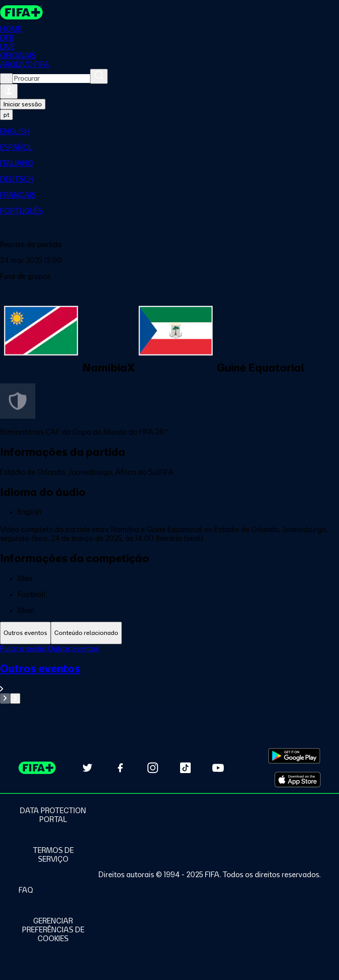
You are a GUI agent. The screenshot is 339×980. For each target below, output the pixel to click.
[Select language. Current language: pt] (6, 115)
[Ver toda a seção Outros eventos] (169, 678)
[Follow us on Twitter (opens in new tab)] (87, 768)
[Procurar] (99, 76)
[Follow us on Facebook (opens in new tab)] (120, 768)
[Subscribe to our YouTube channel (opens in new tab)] (218, 768)
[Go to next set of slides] (15, 698)
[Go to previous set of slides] (5, 698)
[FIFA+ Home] (21, 12)
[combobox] (51, 79)
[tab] (25, 633)
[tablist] (169, 633)
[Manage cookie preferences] (53, 930)
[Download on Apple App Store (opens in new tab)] (298, 780)
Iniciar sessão (23, 104)
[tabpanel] (169, 674)
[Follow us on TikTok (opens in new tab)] (185, 768)
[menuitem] (169, 131)
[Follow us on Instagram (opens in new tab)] (153, 768)
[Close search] (6, 79)
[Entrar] (9, 91)
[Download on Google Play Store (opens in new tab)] (294, 756)
